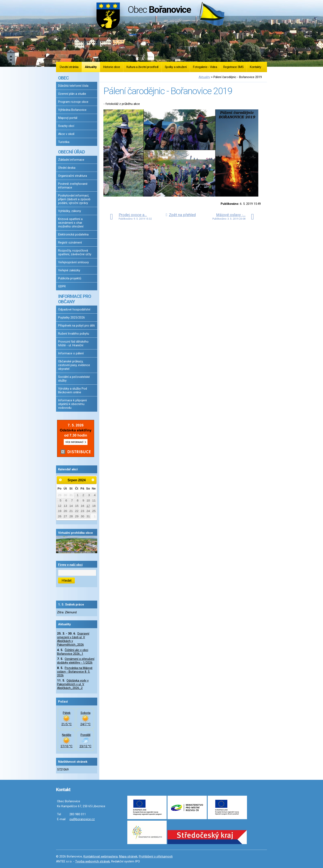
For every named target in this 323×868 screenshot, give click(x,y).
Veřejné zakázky (69, 270)
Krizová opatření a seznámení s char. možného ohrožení (71, 223)
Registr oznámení (70, 242)
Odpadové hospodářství (74, 309)
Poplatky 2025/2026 (71, 317)
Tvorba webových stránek (92, 861)
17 (88, 506)
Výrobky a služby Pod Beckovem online (73, 390)
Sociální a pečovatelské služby (74, 379)
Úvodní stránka (69, 67)
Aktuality (91, 67)
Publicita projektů (70, 278)
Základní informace (71, 160)
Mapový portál (68, 118)
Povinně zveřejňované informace (73, 186)
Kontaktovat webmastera (101, 856)
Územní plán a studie (72, 94)
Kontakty (255, 67)
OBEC (63, 78)
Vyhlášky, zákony (70, 211)
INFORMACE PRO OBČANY (75, 299)
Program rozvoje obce (73, 102)
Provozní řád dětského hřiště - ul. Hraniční (73, 343)
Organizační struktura (73, 176)
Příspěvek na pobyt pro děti (76, 326)
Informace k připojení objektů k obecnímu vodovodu (72, 404)
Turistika (64, 142)
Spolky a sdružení (176, 67)
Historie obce (112, 67)
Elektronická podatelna (73, 234)
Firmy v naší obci (70, 565)
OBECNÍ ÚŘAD (71, 152)
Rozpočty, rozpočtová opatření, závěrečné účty (75, 252)
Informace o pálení (71, 353)
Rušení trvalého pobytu (74, 334)
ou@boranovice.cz (82, 819)
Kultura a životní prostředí (142, 67)
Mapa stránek (128, 856)
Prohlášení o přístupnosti (156, 856)
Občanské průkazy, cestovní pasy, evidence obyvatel (74, 365)
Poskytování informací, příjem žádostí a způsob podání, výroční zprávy (74, 199)
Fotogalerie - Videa (205, 67)
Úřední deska (67, 168)
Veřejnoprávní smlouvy (73, 262)
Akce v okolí (66, 134)
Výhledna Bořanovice (72, 110)
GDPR (62, 286)
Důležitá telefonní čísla (73, 86)
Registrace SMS (233, 67)
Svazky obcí (66, 126)
